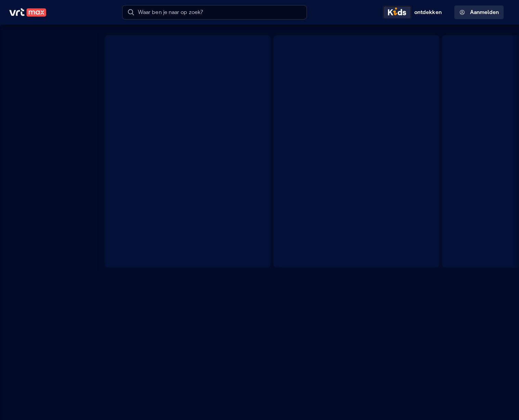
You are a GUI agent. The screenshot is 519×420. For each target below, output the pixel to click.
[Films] (46, 241)
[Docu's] (46, 255)
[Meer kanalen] (84, 98)
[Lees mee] (46, 342)
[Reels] (46, 79)
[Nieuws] (46, 269)
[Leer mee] (46, 356)
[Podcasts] (46, 200)
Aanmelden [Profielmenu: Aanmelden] (479, 12)
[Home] (46, 37)
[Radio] (46, 186)
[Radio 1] (46, 140)
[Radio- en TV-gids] (46, 65)
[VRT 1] (46, 112)
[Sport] (46, 283)
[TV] (46, 214)
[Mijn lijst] (46, 51)
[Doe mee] (46, 328)
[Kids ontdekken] (414, 12)
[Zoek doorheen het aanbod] (84, 173)
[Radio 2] (46, 153)
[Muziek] (46, 297)
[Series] (46, 228)
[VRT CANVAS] (46, 126)
